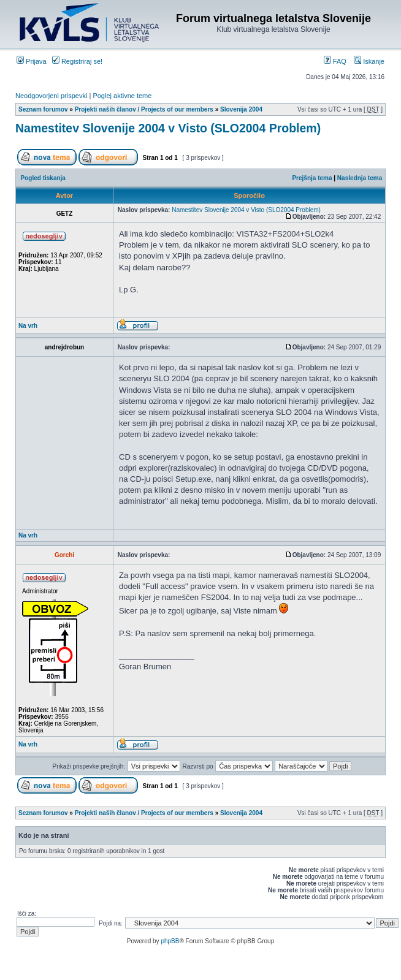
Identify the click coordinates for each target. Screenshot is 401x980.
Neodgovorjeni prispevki (51, 96)
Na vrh (28, 326)
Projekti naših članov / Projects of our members (144, 109)
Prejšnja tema (312, 178)
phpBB (170, 941)
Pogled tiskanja (43, 178)
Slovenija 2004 (241, 109)
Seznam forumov (43, 109)
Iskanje (369, 61)
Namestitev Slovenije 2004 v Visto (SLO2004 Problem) (168, 128)
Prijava (32, 61)
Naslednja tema (360, 178)
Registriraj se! (77, 61)
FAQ (335, 61)
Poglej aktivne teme (122, 96)
